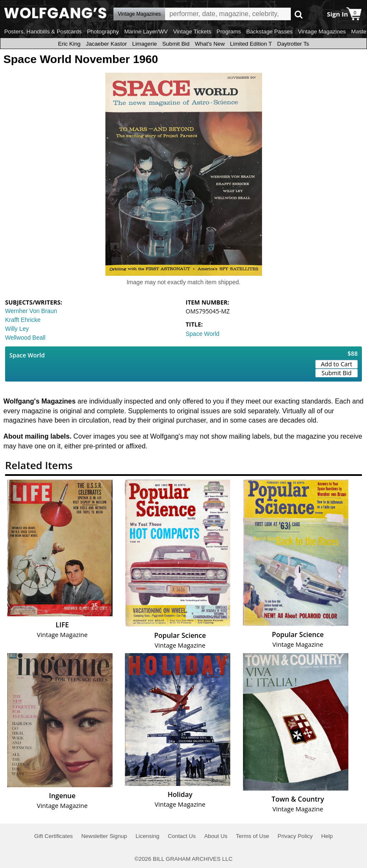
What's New (210, 44)
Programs (229, 32)
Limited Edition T (251, 44)
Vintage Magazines (322, 32)
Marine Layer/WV (146, 32)
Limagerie (145, 44)
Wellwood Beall (25, 338)
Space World (203, 334)
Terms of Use (252, 836)
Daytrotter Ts (293, 44)
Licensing (147, 836)
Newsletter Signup (104, 836)
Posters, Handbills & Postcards (43, 32)
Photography (103, 32)
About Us (216, 836)
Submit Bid (176, 44)
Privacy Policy (295, 836)
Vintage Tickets (192, 32)
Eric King (69, 44)
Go (299, 14)
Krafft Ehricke (23, 320)
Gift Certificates (54, 836)
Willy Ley (17, 329)
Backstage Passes (270, 32)
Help (327, 836)
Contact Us (182, 836)
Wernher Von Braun (31, 311)
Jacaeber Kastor (106, 44)
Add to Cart (337, 364)
